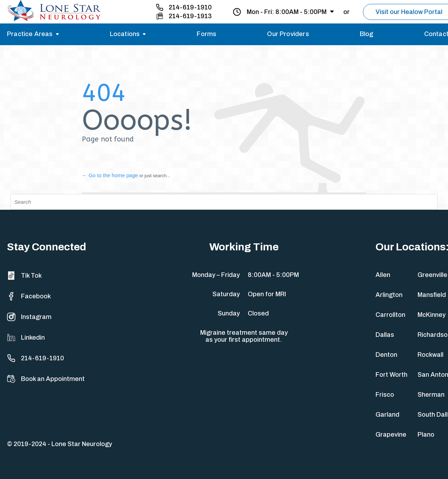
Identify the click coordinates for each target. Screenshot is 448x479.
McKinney (432, 315)
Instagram (29, 317)
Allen (383, 275)
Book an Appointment (46, 379)
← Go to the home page (110, 175)
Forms (206, 34)
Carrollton (390, 315)
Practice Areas (30, 34)
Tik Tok (24, 276)
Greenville (432, 275)
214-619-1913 (190, 16)
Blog (367, 34)
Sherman (431, 395)
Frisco (385, 395)
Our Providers (288, 34)
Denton (386, 355)
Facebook (29, 296)
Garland (387, 415)
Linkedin (26, 338)
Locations (125, 34)
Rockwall (430, 355)
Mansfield (432, 295)
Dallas (385, 335)
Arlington (389, 295)
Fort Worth (391, 375)
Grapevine (391, 435)
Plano (426, 435)
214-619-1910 (190, 7)
